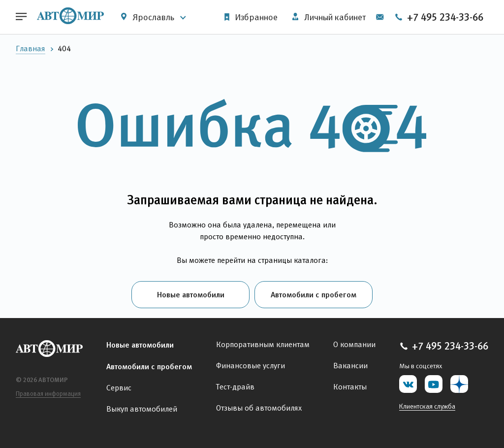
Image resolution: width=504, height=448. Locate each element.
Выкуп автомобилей (142, 409)
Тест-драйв (235, 387)
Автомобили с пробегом (314, 294)
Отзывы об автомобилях (259, 408)
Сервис (119, 388)
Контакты (350, 387)
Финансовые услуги (251, 366)
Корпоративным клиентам (263, 344)
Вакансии (350, 366)
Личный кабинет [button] (329, 17)
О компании (354, 344)
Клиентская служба (427, 406)
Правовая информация (48, 394)
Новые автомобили (191, 294)
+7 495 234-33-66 (439, 17)
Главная (31, 48)
